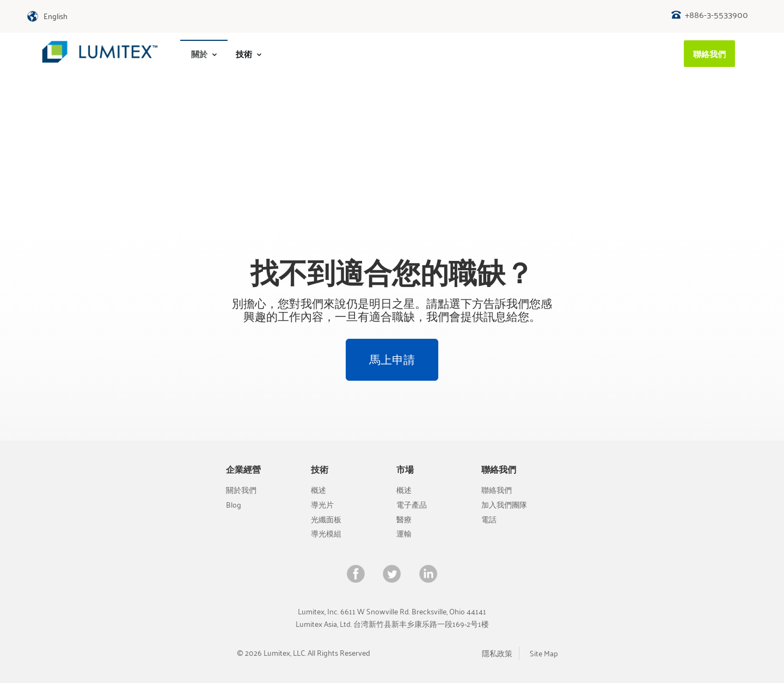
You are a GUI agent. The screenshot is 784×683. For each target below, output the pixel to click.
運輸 (404, 533)
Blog (234, 505)
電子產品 (412, 505)
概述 (318, 490)
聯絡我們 (497, 490)
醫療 (404, 519)
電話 (489, 519)
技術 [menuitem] (249, 54)
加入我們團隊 (504, 505)
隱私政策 (497, 653)
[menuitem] (204, 54)
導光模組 (326, 533)
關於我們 (241, 490)
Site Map (544, 653)
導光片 (322, 505)
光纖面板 (326, 519)
